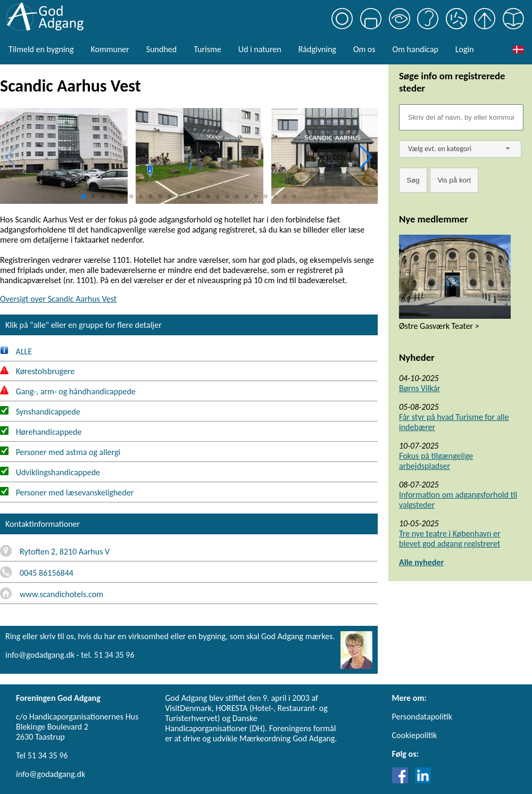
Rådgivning (317, 49)
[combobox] (460, 149)
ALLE (16, 351)
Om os (364, 49)
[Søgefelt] (461, 117)
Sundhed (161, 49)
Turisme (207, 49)
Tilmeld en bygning (41, 49)
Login (465, 49)
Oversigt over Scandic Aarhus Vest (58, 299)
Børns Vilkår (420, 388)
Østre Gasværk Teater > (439, 326)
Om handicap (415, 49)
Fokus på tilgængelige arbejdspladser (436, 461)
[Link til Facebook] (403, 780)
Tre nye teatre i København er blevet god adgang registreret (450, 539)
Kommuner (110, 49)
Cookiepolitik (415, 735)
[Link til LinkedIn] (423, 780)
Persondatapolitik (422, 717)
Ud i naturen (260, 49)
